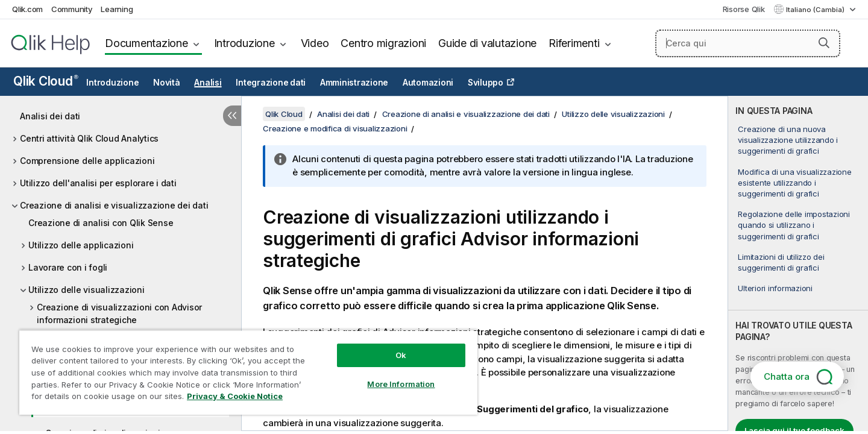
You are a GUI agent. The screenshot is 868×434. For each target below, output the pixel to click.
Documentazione (146, 43)
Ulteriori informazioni (775, 288)
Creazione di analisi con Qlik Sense (101, 223)
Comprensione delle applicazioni (87, 161)
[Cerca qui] (748, 43)
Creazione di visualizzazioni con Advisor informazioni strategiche (119, 313)
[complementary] (798, 263)
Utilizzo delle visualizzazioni (86, 290)
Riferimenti (574, 43)
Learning (117, 9)
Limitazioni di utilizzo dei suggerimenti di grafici (781, 262)
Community (72, 9)
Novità (167, 83)
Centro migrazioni (383, 43)
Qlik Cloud (46, 81)
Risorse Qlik (744, 9)
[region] (248, 372)
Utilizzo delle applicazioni (81, 245)
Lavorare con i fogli (68, 267)
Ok (401, 355)
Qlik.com (27, 9)
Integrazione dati (271, 83)
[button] (824, 43)
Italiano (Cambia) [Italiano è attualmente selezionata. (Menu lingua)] (816, 10)
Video (315, 43)
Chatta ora (787, 376)
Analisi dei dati (50, 116)
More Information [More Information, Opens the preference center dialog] (401, 384)
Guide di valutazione (487, 43)
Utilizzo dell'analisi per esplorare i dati (98, 183)
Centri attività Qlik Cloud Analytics (89, 138)
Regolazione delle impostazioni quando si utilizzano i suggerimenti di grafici (794, 225)
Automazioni (428, 83)
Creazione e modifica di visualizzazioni (335, 128)
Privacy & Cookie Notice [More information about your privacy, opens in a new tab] (235, 396)
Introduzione (244, 43)
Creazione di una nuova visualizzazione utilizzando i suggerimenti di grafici (788, 140)
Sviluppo (486, 83)
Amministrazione (354, 83)
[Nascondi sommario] (232, 116)
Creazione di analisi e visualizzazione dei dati (114, 205)
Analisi (208, 83)
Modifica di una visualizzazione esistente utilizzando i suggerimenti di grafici (794, 183)
